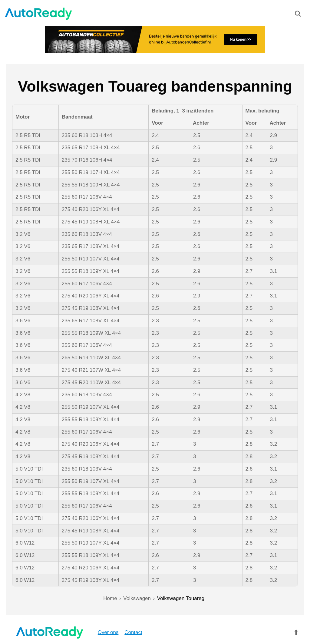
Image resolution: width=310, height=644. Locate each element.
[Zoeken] (298, 15)
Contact (121, 632)
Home (110, 598)
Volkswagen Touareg (181, 598)
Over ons (95, 632)
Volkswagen (137, 598)
